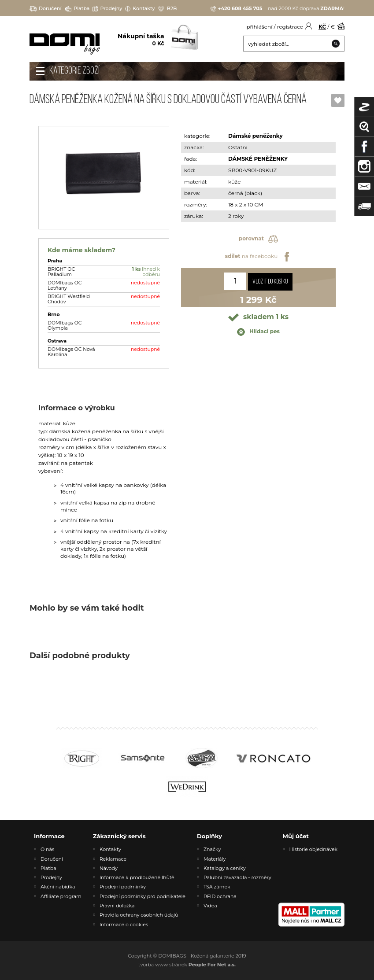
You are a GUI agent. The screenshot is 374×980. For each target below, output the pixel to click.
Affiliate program (61, 896)
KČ (322, 27)
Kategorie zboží (74, 71)
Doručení (46, 9)
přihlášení (259, 27)
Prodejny (107, 9)
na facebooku (258, 257)
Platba (77, 9)
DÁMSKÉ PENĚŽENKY (258, 159)
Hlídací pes (258, 332)
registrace (290, 27)
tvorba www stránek (187, 965)
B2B (167, 9)
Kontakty (140, 9)
